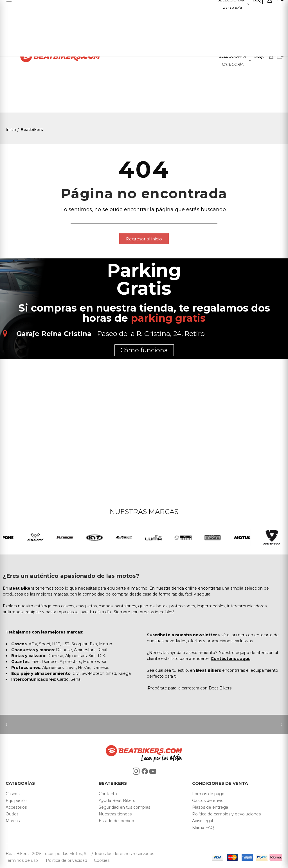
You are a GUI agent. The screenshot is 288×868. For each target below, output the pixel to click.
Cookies (100, 860)
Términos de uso (22, 860)
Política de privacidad (67, 860)
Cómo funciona (144, 350)
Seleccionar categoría (233, 60)
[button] (144, 239)
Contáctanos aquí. (230, 659)
